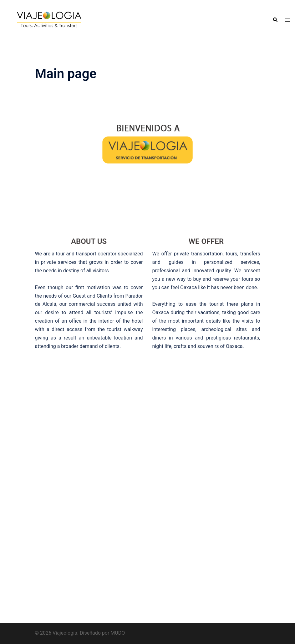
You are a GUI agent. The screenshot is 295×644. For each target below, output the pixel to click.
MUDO (118, 633)
